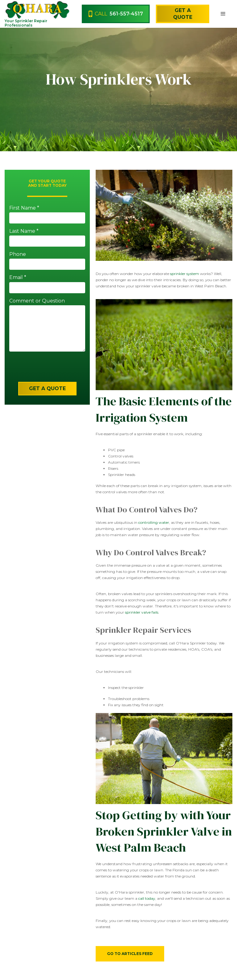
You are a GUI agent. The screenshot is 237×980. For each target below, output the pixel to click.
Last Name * (24, 231)
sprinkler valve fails (142, 612)
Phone (18, 254)
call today (147, 898)
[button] (223, 14)
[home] (27, 10)
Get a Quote (183, 14)
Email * (18, 277)
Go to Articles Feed (130, 954)
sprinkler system (185, 274)
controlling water (154, 522)
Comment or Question (37, 301)
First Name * (24, 208)
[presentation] (43, 370)
